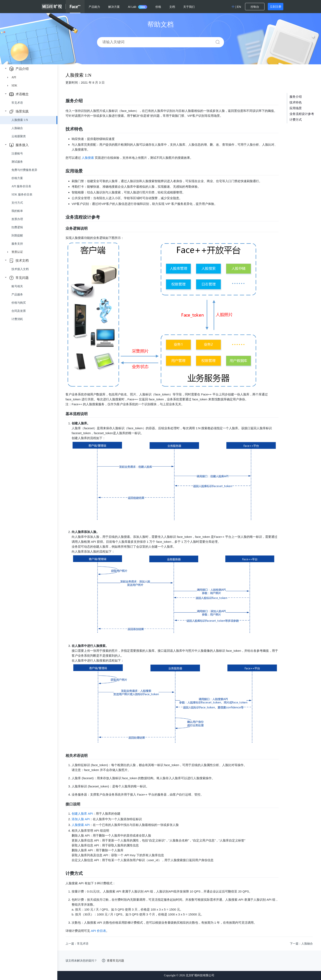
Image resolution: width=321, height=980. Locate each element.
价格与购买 (19, 303)
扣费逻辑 (17, 227)
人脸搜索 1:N (20, 120)
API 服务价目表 (21, 186)
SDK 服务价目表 (22, 195)
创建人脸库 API (82, 814)
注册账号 (17, 154)
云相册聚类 (19, 136)
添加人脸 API (81, 819)
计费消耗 (17, 319)
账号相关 (17, 286)
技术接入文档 (20, 269)
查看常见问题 (115, 961)
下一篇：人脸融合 (301, 944)
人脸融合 (17, 128)
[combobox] (159, 42)
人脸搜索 (88, 158)
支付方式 (17, 203)
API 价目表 (98, 931)
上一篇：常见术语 (77, 944)
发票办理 (17, 219)
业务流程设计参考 (302, 114)
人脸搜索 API (81, 825)
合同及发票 (19, 311)
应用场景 (296, 108)
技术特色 (296, 102)
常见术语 (17, 103)
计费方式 (296, 120)
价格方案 (17, 178)
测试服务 (17, 162)
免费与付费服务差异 (24, 170)
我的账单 (17, 211)
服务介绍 (296, 97)
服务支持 (17, 244)
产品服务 (17, 295)
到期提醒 (17, 236)
